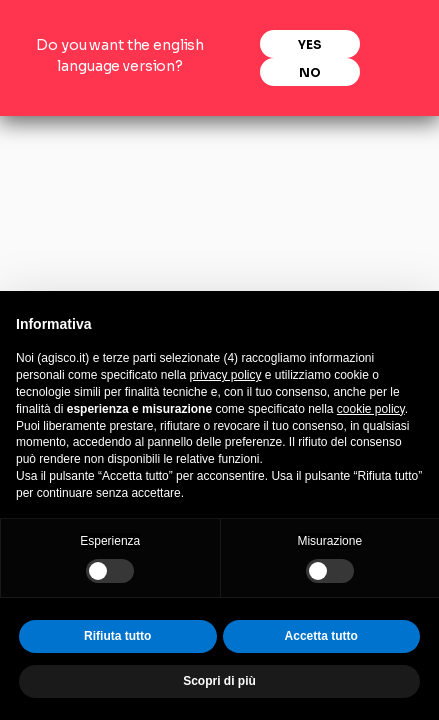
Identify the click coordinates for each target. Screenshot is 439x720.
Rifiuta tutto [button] (117, 636)
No (310, 71)
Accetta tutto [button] (321, 636)
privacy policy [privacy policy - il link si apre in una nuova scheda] (225, 375)
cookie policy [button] (371, 409)
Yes (310, 43)
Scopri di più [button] (219, 681)
